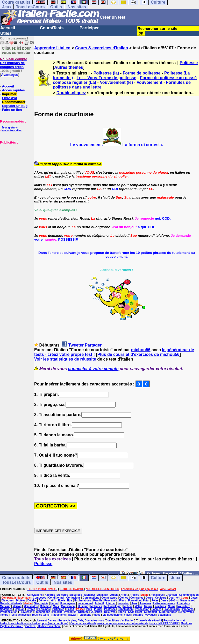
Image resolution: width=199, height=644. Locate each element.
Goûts (174, 601)
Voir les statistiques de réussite (65, 359)
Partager (93, 345)
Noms (172, 606)
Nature (148, 606)
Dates (194, 598)
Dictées (21, 601)
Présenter (70, 612)
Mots (56, 606)
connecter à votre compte (93, 369)
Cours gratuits (16, 578)
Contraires (137, 598)
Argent (114, 595)
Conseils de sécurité (149, 621)
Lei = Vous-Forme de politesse (106, 78)
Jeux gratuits (10, 128)
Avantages (9, 75)
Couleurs (161, 598)
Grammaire (187, 601)
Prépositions (42, 612)
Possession (142, 609)
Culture (158, 578)
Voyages (150, 615)
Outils (56, 7)
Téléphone (85, 615)
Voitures (138, 615)
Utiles (6, 33)
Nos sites (77, 7)
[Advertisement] (16, 170)
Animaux (103, 595)
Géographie (41, 603)
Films (123, 601)
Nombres (160, 606)
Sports (122, 612)
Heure (54, 603)
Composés (40, 598)
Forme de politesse (142, 73)
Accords (50, 595)
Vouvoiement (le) (116, 82)
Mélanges (96, 606)
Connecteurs (109, 598)
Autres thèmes (69, 67)
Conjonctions (91, 598)
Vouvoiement (149, 82)
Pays (89, 609)
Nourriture (184, 606)
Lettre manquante (164, 603)
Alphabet (90, 595)
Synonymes (187, 612)
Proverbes (26, 612)
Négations (6, 609)
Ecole (62, 601)
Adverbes (76, 595)
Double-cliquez (71, 93)
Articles (134, 595)
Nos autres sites (12, 130)
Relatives (110, 612)
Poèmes (156, 609)
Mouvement (68, 606)
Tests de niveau (20, 615)
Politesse (189, 63)
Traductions (58, 615)
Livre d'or (10, 98)
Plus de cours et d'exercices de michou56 (138, 354)
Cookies (30, 626)
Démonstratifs (47, 601)
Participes (44, 609)
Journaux (145, 603)
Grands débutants (11, 603)
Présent (57, 612)
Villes (127, 615)
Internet (111, 603)
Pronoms (188, 609)
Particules (58, 609)
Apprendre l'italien (52, 48)
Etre (70, 601)
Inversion (123, 603)
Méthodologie (113, 606)
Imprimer (9, 94)
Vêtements (164, 615)
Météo (138, 606)
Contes (124, 598)
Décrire (32, 601)
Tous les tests (40, 615)
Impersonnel (85, 603)
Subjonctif (151, 612)
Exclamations (83, 601)
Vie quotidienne (112, 615)
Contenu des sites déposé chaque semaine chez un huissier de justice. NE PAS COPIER (125, 623)
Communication (189, 595)
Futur (146, 601)
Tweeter (76, 345)
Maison (17, 606)
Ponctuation (125, 609)
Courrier (173, 598)
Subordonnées (168, 612)
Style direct (135, 612)
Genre (164, 601)
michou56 (141, 350)
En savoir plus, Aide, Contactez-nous (81, 621)
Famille (98, 601)
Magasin (5, 606)
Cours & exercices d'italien (102, 48)
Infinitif (100, 603)
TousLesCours (30, 7)
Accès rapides (13, 90)
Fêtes (155, 601)
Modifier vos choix (49, 626)
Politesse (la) (106, 73)
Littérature (184, 603)
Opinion (20, 609)
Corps (149, 598)
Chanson (171, 595)
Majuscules (31, 606)
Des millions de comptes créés (14, 63)
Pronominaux (172, 609)
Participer (89, 28)
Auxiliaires (157, 595)
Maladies (45, 606)
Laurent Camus (47, 621)
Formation (134, 601)
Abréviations (35, 595)
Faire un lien (12, 110)
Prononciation (9, 612)
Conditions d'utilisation (120, 621)
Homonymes (68, 603)
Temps (4, 615)
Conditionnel (56, 598)
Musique (83, 606)
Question (96, 612)
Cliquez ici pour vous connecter (16, 50)
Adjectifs (62, 595)
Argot (124, 595)
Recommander (14, 102)
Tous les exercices (52, 559)
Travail (72, 615)
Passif (70, 609)
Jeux (7, 7)
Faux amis (111, 601)
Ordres (31, 609)
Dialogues (8, 601)
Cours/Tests (52, 28)
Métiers (128, 606)
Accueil (8, 28)
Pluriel (98, 609)
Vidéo (97, 615)
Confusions (73, 598)
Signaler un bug (15, 106)
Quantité (83, 612)
